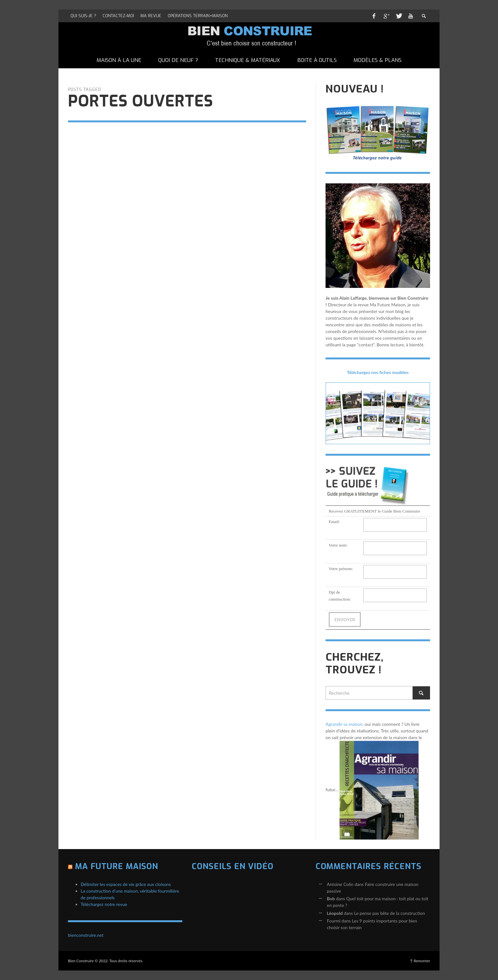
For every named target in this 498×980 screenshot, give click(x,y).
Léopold (335, 913)
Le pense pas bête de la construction (390, 913)
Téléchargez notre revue (104, 904)
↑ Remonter (420, 961)
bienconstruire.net (86, 935)
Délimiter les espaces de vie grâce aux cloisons (126, 884)
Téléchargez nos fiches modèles (378, 372)
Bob (331, 898)
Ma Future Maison (117, 866)
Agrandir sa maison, (345, 724)
